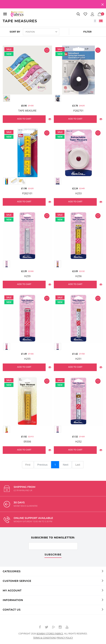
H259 (27, 276)
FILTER (87, 32)
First (28, 465)
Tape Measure (27, 111)
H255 (27, 359)
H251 (78, 359)
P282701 (78, 111)
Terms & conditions (45, 638)
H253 (78, 193)
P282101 (27, 193)
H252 (78, 441)
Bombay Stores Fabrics (50, 634)
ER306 (27, 441)
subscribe (53, 555)
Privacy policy (65, 638)
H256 (78, 276)
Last (78, 465)
